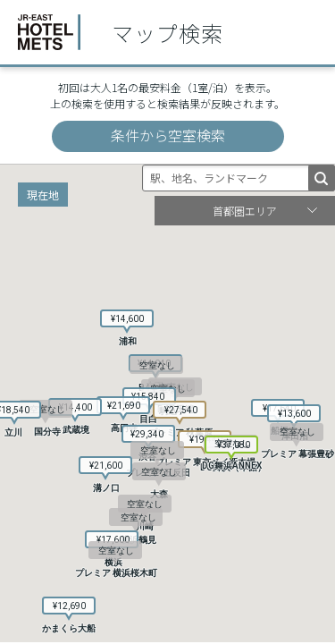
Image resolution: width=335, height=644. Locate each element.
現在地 (43, 195)
